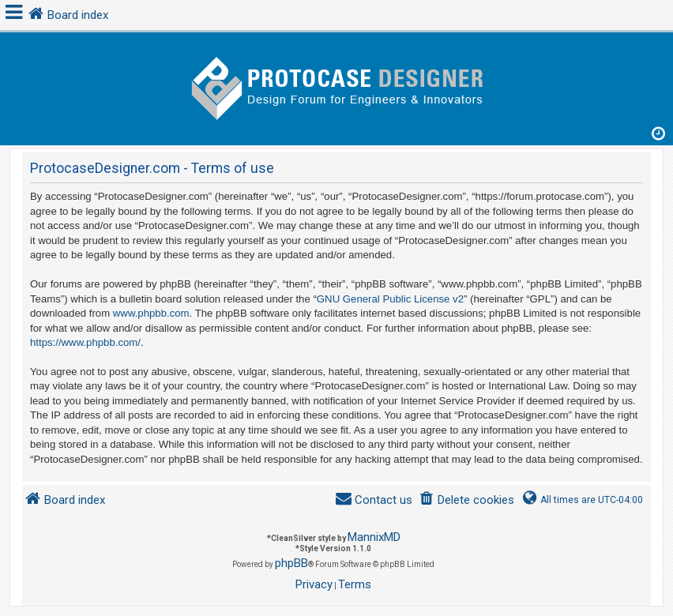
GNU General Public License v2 (390, 299)
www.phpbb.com (151, 313)
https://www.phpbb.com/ (85, 342)
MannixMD (374, 537)
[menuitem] (466, 500)
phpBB (291, 563)
